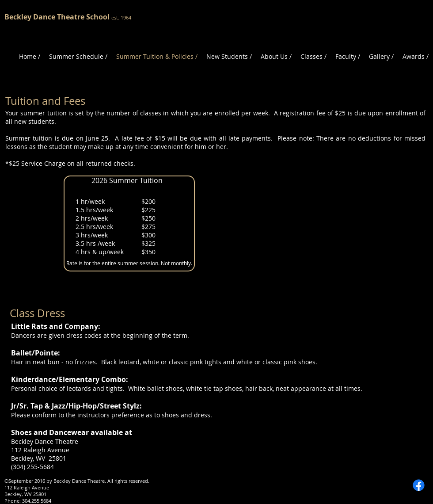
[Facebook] (419, 485)
